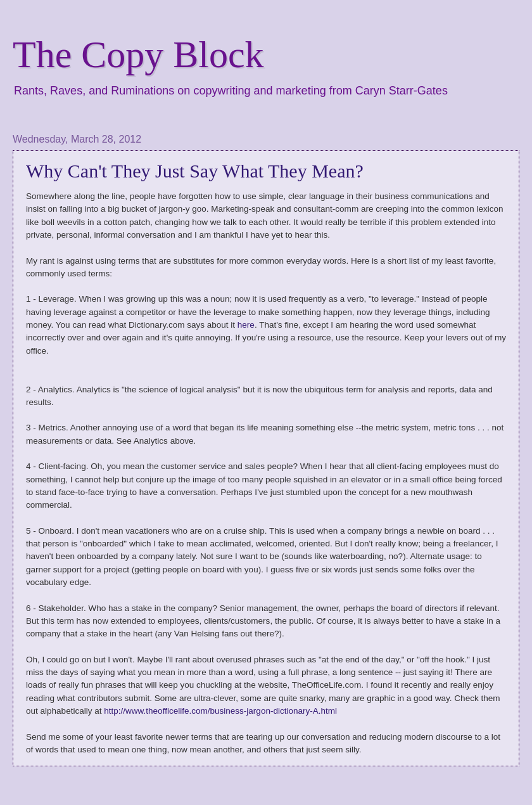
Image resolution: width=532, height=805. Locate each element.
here (246, 325)
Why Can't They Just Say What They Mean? (195, 171)
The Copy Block (138, 55)
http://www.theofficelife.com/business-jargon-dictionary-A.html (220, 711)
